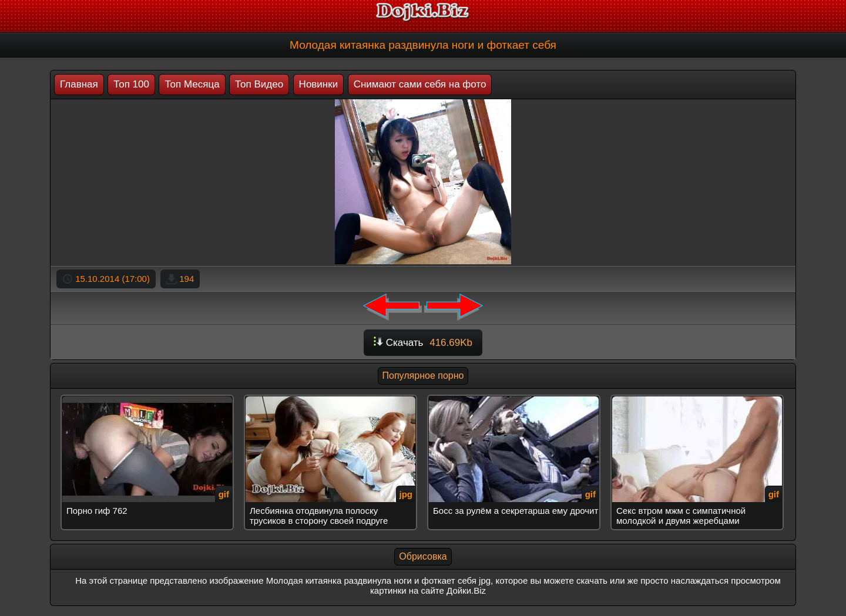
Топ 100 (131, 84)
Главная (79, 84)
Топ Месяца (192, 84)
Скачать (423, 343)
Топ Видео (259, 84)
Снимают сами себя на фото (420, 84)
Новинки (319, 84)
